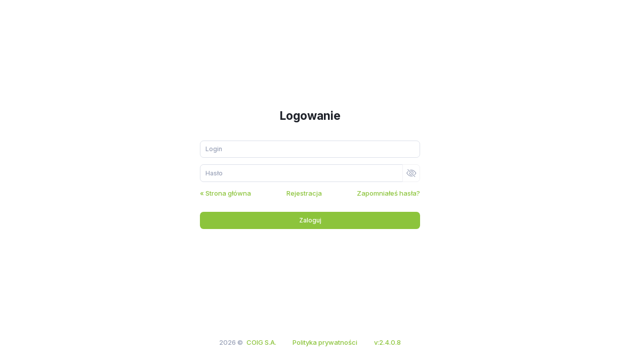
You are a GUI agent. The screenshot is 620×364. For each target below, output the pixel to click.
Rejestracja (304, 193)
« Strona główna (225, 193)
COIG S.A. (261, 342)
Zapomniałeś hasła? (388, 193)
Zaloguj (310, 220)
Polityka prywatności (325, 342)
